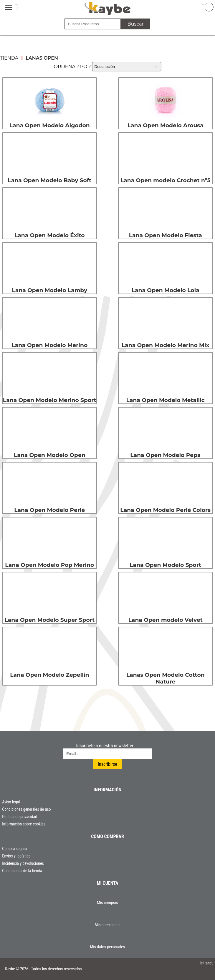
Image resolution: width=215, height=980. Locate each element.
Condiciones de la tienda (22, 871)
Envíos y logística (16, 856)
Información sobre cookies (24, 824)
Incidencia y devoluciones (23, 863)
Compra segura (14, 849)
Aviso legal (11, 802)
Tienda (9, 58)
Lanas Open (42, 58)
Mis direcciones (107, 925)
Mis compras (107, 903)
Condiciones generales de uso (26, 809)
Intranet (207, 963)
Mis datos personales (107, 947)
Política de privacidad (20, 817)
